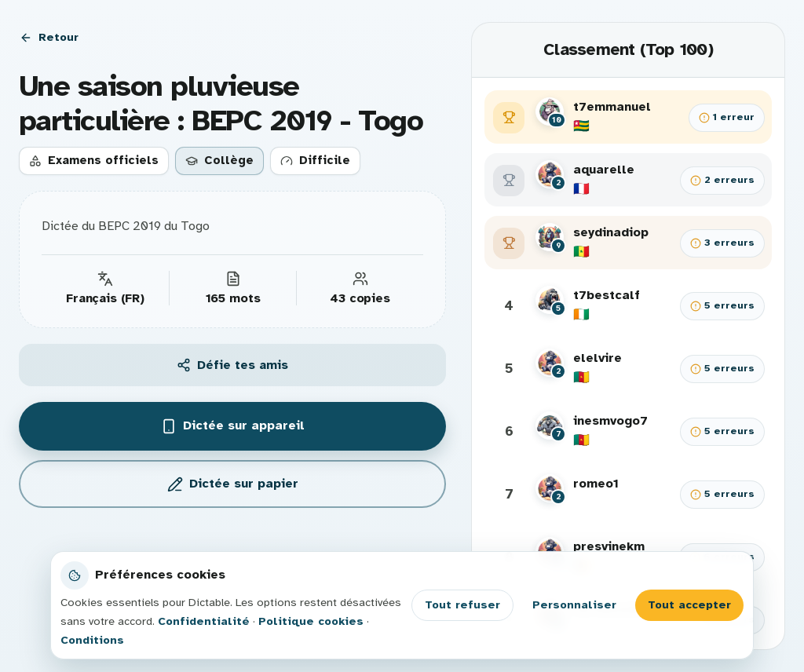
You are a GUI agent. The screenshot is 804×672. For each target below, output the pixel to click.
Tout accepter (689, 604)
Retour (49, 37)
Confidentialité (204, 621)
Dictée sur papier (233, 484)
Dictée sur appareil (233, 426)
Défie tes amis (232, 365)
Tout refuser (462, 604)
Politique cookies (311, 621)
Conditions (92, 640)
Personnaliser (574, 604)
